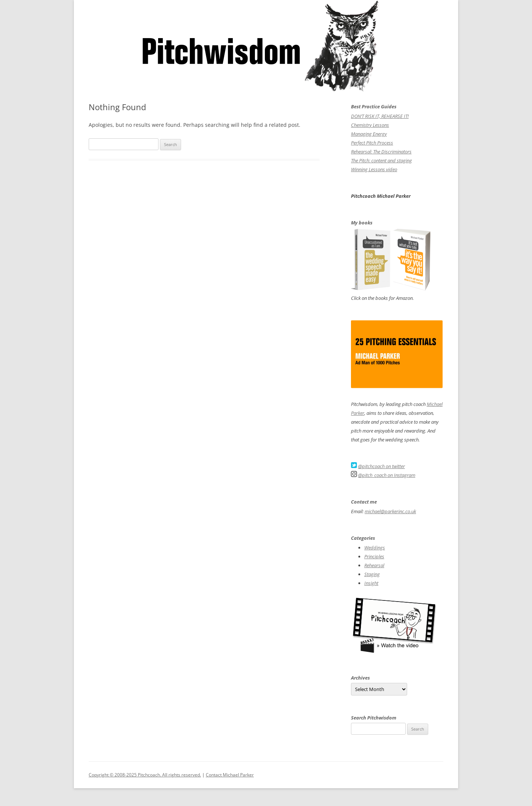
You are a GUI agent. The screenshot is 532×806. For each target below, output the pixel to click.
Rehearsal (374, 565)
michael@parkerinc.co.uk (390, 511)
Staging (372, 574)
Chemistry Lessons (370, 125)
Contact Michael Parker (230, 775)
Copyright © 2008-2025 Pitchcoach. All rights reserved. (145, 775)
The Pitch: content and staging (381, 160)
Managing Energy (369, 134)
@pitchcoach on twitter (381, 466)
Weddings (375, 548)
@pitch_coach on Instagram (387, 475)
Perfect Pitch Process (372, 143)
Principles (374, 556)
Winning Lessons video (374, 169)
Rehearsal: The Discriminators (381, 152)
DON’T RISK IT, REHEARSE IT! (380, 116)
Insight (371, 583)
